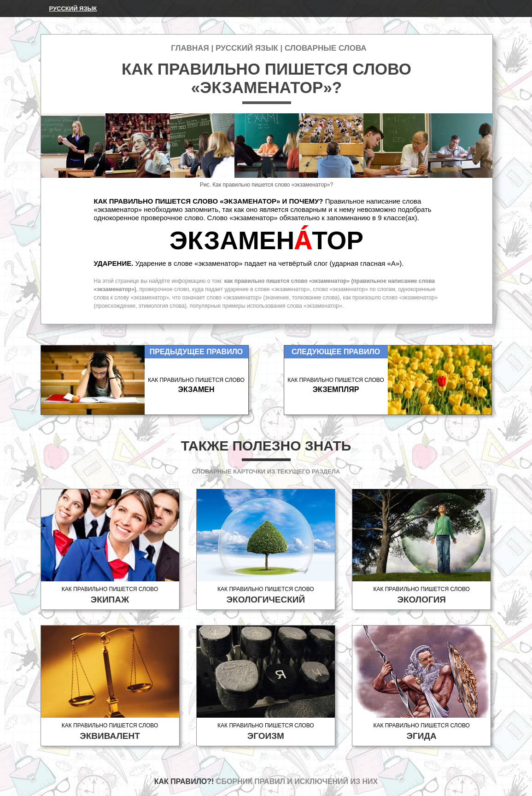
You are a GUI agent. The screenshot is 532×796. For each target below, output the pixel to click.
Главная (190, 48)
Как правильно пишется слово (110, 595)
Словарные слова (326, 48)
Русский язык (73, 9)
